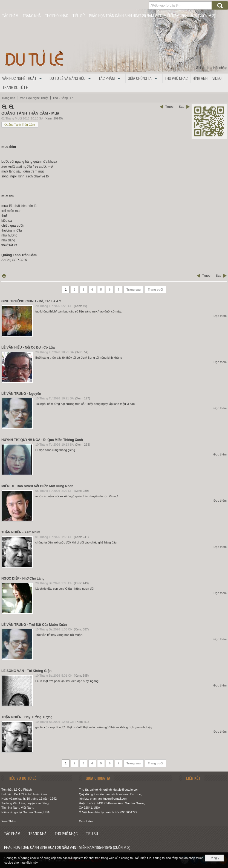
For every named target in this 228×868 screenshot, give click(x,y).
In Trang (4, 276)
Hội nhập (220, 68)
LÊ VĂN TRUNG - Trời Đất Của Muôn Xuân (34, 625)
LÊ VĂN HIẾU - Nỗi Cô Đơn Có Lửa (28, 347)
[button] (24, 78)
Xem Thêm (9, 821)
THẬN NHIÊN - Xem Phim (21, 532)
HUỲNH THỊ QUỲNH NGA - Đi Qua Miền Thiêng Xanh (42, 440)
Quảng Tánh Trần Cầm (20, 125)
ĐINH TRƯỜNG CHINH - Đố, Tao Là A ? (31, 301)
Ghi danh (203, 68)
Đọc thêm (220, 316)
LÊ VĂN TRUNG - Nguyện (21, 394)
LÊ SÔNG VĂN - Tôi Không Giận (26, 671)
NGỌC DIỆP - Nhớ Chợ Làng (23, 578)
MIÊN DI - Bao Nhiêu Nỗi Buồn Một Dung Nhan (37, 486)
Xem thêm (86, 821)
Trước (169, 107)
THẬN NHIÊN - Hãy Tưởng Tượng (27, 717)
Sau (181, 107)
